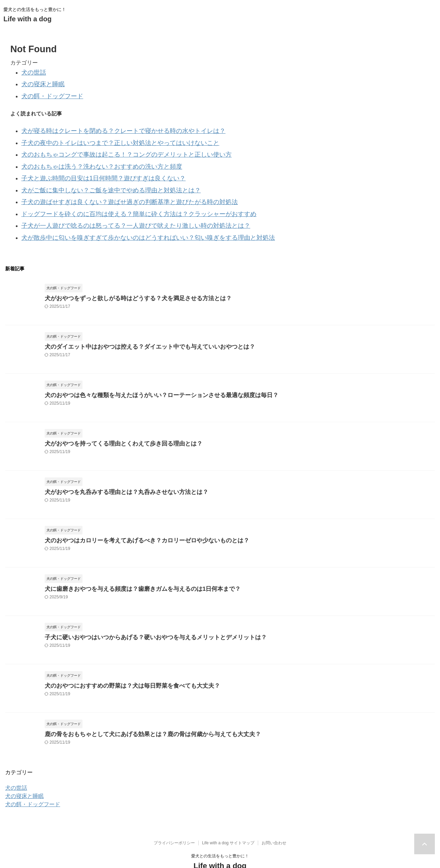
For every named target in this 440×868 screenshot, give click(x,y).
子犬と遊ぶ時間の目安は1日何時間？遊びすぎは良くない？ (90, 167)
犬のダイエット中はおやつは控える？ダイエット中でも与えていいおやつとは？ (137, 326)
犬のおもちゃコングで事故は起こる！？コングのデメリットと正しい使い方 (109, 146)
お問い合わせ (274, 823)
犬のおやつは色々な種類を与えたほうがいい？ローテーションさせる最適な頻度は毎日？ (148, 375)
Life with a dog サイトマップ (228, 823)
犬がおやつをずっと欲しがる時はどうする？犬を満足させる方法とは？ (127, 278)
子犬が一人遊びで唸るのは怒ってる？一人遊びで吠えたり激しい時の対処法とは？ (117, 208)
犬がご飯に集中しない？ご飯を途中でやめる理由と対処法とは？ (96, 177)
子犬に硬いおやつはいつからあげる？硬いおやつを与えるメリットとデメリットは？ (143, 617)
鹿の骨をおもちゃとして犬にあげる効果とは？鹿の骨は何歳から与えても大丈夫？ (140, 714)
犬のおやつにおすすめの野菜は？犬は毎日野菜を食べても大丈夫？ (122, 665)
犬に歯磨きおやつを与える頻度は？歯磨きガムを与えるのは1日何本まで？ (131, 568)
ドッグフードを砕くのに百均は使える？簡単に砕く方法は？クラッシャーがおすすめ (119, 198)
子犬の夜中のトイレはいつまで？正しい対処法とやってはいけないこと (104, 136)
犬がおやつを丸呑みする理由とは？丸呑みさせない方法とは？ (117, 471)
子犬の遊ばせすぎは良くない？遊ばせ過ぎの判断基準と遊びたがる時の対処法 (112, 187)
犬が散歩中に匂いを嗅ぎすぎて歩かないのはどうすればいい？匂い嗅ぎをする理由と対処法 (127, 218)
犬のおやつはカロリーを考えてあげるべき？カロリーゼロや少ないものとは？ (135, 520)
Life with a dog (27, 19)
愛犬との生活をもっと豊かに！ (220, 836)
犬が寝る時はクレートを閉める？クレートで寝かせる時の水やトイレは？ (106, 126)
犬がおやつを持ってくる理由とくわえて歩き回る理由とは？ (114, 423)
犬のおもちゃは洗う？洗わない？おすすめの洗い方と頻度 (88, 156)
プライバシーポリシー (174, 823)
